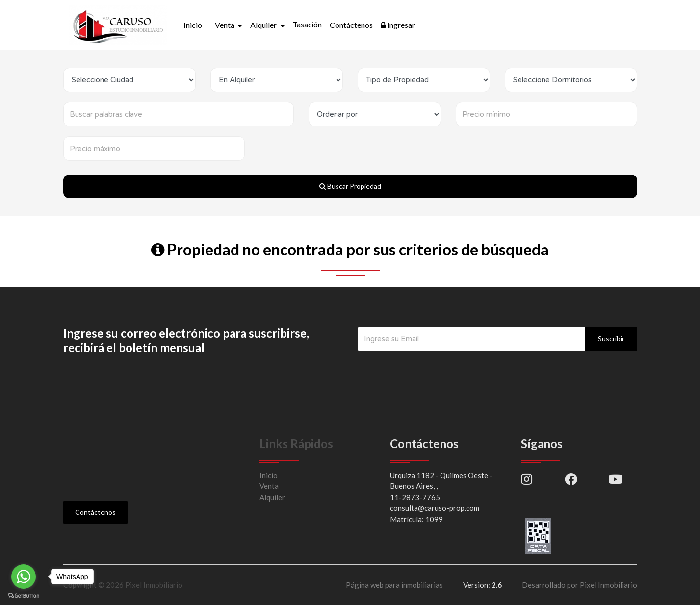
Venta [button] (225, 25)
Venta (269, 486)
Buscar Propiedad (350, 186)
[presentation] (432, 371)
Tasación (307, 25)
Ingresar (398, 25)
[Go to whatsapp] (24, 577)
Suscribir (611, 339)
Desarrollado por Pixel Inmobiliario (580, 585)
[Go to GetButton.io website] (24, 595)
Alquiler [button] (264, 25)
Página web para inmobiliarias (394, 585)
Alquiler (272, 497)
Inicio (193, 25)
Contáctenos (351, 25)
